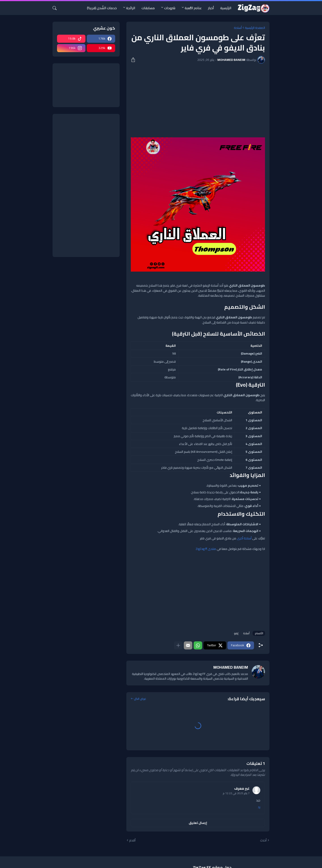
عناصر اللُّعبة (193, 8)
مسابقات (148, 8)
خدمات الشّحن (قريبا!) (102, 8)
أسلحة (238, 28)
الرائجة (131, 8)
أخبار (211, 8)
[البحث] (56, 8)
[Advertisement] (198, 100)
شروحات (170, 8)
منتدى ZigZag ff (206, 549)
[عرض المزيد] (178, 645)
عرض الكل (140, 699)
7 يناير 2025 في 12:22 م (236, 793)
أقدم (132, 840)
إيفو (236, 633)
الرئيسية (226, 8)
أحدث (263, 840)
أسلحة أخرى (245, 538)
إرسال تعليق (198, 823)
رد (259, 807)
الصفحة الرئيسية (255, 28)
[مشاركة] (135, 60)
